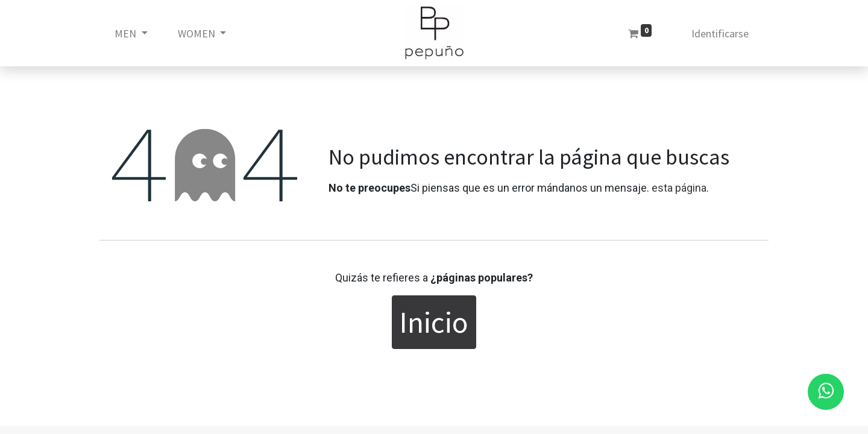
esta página (679, 188)
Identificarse (720, 33)
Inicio (434, 322)
